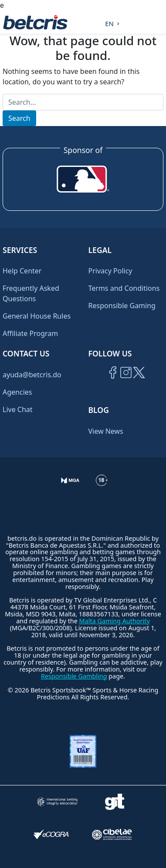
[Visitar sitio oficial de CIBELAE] (112, 834)
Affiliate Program (30, 333)
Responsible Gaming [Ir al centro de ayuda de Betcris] (122, 306)
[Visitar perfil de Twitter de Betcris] (139, 382)
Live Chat (18, 409)
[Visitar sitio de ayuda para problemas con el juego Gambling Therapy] (115, 802)
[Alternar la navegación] (158, 22)
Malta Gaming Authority (115, 621)
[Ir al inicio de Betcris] (126, 382)
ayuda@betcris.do (32, 375)
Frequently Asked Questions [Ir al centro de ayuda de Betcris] (31, 293)
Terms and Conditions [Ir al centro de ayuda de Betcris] (124, 288)
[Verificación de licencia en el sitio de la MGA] (70, 491)
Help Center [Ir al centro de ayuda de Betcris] (22, 271)
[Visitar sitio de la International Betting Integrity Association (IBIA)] (57, 802)
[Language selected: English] (110, 22)
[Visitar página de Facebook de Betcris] (113, 382)
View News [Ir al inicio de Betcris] (106, 431)
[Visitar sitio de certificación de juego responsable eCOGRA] (51, 834)
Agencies (17, 392)
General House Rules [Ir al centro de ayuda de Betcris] (37, 316)
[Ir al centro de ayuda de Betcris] (102, 491)
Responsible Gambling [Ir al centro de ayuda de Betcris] (74, 676)
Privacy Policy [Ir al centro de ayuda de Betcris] (110, 271)
